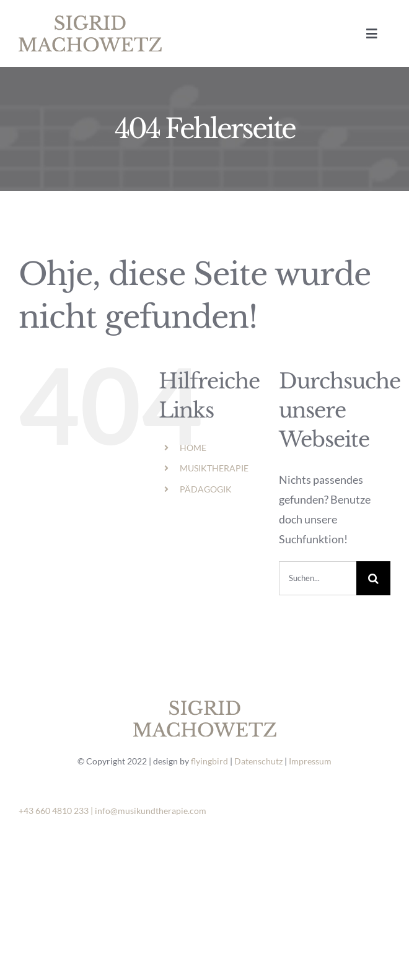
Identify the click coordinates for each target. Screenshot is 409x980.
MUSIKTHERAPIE (214, 468)
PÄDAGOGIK (206, 489)
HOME (193, 448)
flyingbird (209, 761)
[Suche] (373, 578)
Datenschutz (258, 761)
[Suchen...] (318, 578)
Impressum (310, 761)
